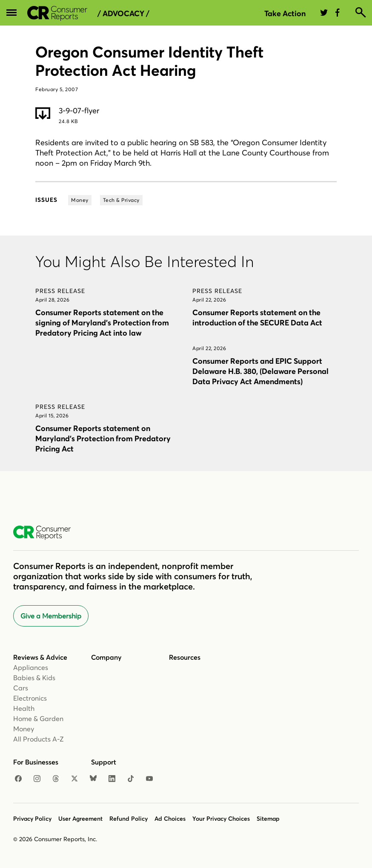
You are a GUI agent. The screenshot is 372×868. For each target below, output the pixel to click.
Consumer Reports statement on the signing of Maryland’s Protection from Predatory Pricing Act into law (102, 323)
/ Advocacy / (123, 14)
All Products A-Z (39, 739)
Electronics (30, 698)
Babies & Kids (34, 678)
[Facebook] (18, 779)
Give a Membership (51, 616)
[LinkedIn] (112, 779)
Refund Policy (129, 819)
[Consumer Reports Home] (46, 533)
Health (24, 708)
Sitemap (268, 819)
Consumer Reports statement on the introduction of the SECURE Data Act (257, 318)
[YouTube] (149, 779)
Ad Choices (170, 819)
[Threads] (56, 779)
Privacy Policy (32, 819)
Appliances (31, 667)
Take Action (285, 13)
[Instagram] (37, 779)
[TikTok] (131, 779)
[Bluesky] (93, 779)
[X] (74, 779)
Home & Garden (38, 719)
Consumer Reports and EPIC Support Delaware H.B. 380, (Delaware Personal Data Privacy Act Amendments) (260, 371)
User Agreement (80, 819)
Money (24, 729)
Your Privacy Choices (221, 819)
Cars (21, 688)
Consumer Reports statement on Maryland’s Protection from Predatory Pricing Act (103, 438)
